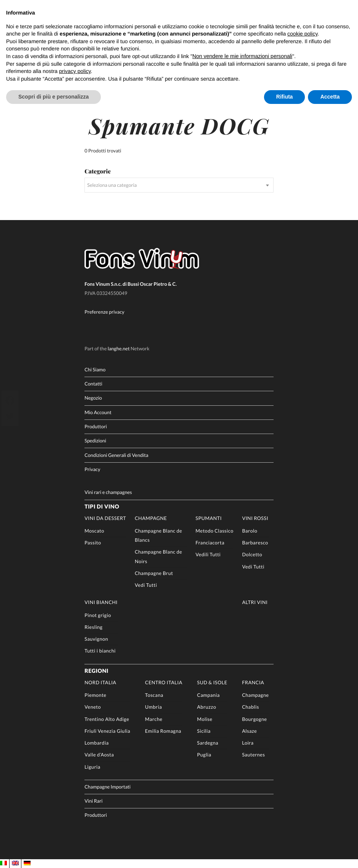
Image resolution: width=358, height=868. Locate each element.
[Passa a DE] (27, 863)
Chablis (250, 707)
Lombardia (96, 742)
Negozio (93, 398)
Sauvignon (96, 638)
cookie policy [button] (302, 34)
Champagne (151, 517)
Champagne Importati (108, 786)
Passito (93, 542)
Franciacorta (210, 542)
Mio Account (98, 412)
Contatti (93, 383)
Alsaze (249, 730)
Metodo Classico (215, 530)
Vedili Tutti (208, 554)
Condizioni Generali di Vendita (116, 454)
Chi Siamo (95, 369)
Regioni (96, 670)
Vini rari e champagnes (108, 491)
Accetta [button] (330, 97)
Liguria (92, 766)
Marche (154, 718)
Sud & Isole (212, 682)
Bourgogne (254, 718)
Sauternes (253, 754)
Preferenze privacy (104, 311)
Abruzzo (207, 707)
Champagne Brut (154, 572)
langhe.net (119, 348)
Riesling (93, 626)
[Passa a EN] (15, 863)
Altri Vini (255, 602)
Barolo (250, 530)
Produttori (96, 426)
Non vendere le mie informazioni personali (242, 56)
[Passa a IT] (3, 863)
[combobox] (179, 185)
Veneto (93, 707)
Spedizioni (95, 440)
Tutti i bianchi (100, 650)
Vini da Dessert (105, 517)
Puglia (204, 754)
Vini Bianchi (101, 602)
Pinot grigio (98, 615)
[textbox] (179, 185)
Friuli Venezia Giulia (107, 730)
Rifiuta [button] (285, 97)
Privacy (92, 469)
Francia (253, 682)
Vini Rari (93, 800)
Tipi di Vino (102, 506)
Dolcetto (252, 554)
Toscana (154, 694)
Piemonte (95, 694)
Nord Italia (100, 682)
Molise (205, 718)
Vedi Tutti (146, 584)
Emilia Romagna (163, 730)
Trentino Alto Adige (107, 718)
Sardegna (208, 742)
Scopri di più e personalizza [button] (53, 97)
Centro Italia (164, 682)
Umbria (154, 707)
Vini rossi (255, 517)
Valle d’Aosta (99, 754)
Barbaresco (255, 542)
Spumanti (209, 517)
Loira (248, 742)
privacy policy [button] (75, 71)
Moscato (94, 530)
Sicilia (204, 730)
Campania (208, 694)
